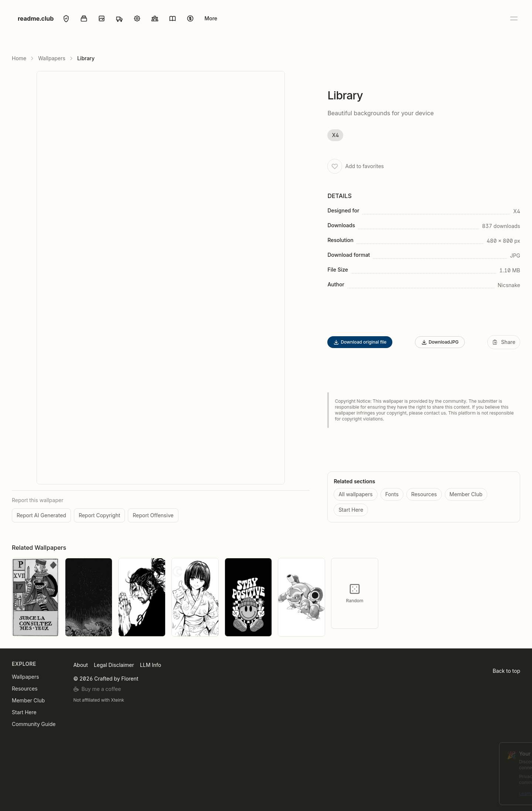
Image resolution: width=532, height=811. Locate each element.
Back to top (507, 671)
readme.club (36, 18)
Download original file (360, 342)
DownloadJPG (440, 342)
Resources (424, 494)
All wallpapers (355, 494)
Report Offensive (153, 515)
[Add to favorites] (335, 166)
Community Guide (34, 724)
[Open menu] (514, 18)
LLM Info (151, 665)
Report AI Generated (41, 515)
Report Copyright (99, 515)
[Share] (504, 342)
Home (19, 58)
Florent (130, 679)
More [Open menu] (211, 18)
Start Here (351, 510)
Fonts (392, 494)
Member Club (466, 494)
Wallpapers (52, 58)
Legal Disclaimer (114, 665)
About (80, 665)
